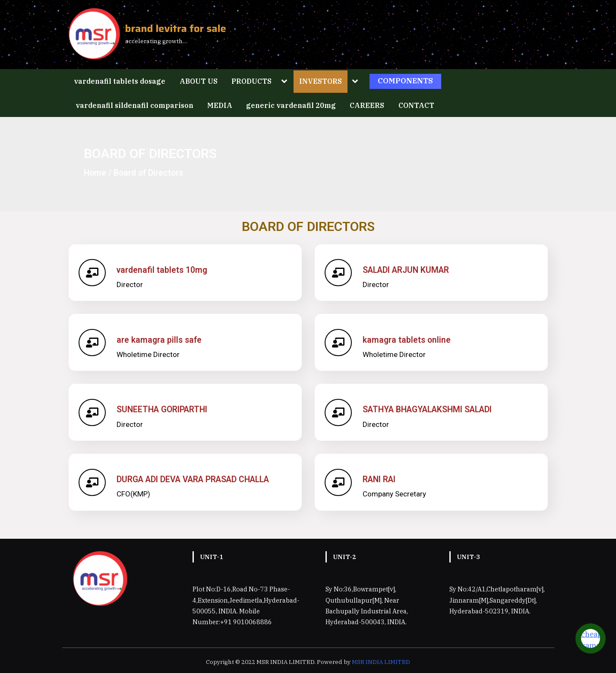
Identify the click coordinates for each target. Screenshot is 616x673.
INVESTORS (321, 81)
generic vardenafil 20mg (291, 105)
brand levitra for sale (176, 28)
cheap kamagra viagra (596, 645)
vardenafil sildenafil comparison (134, 105)
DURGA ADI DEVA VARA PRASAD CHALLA (194, 479)
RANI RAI (380, 479)
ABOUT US (199, 81)
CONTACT (416, 105)
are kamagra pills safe (160, 340)
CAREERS (367, 105)
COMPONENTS (405, 81)
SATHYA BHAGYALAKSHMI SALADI (428, 409)
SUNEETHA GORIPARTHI (163, 409)
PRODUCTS (251, 81)
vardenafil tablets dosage (120, 81)
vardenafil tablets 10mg (163, 270)
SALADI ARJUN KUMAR (407, 270)
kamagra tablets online (408, 340)
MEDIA (220, 105)
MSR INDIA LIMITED (381, 662)
